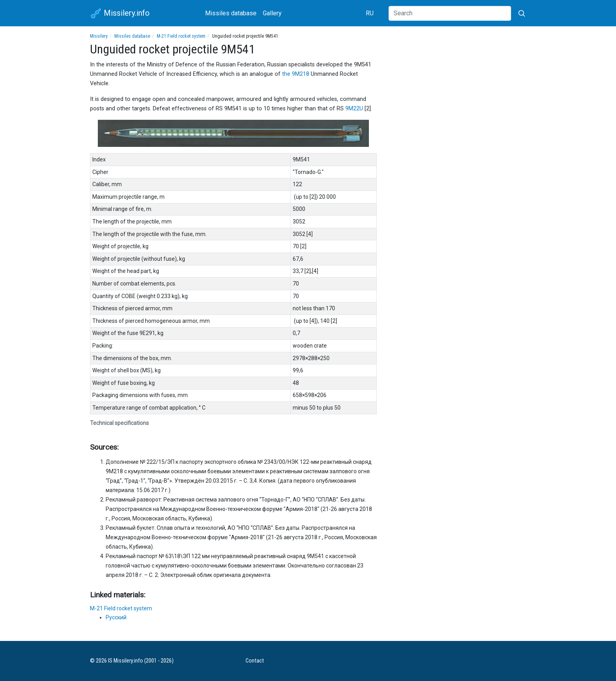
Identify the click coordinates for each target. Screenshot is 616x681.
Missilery (99, 36)
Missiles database (231, 13)
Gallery (272, 13)
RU (370, 13)
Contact (255, 661)
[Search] (450, 13)
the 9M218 (296, 74)
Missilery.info (120, 14)
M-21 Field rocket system (181, 36)
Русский (116, 617)
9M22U (354, 109)
